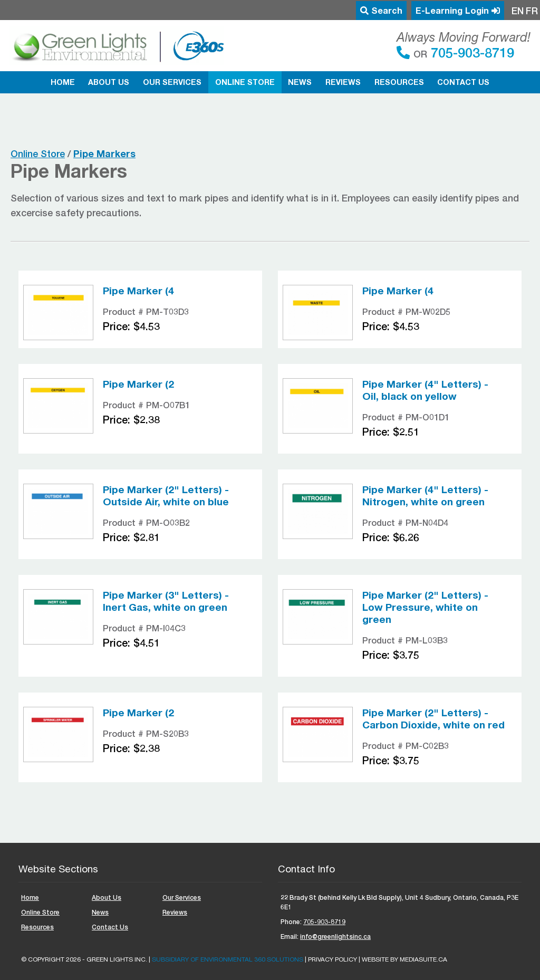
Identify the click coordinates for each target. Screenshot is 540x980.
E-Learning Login (458, 11)
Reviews (343, 82)
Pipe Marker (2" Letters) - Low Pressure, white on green (425, 607)
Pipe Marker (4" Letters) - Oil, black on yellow (425, 390)
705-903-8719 (471, 52)
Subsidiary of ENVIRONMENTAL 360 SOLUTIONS (228, 959)
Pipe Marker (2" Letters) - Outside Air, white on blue (166, 496)
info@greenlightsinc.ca (335, 936)
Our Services (172, 82)
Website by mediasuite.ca (404, 959)
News (300, 82)
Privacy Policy (332, 959)
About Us (109, 82)
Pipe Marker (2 (138, 384)
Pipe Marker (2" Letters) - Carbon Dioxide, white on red (433, 719)
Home (63, 82)
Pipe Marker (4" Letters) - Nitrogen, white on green (425, 496)
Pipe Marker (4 (138, 291)
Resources (399, 82)
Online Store (245, 82)
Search (381, 11)
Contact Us (463, 82)
